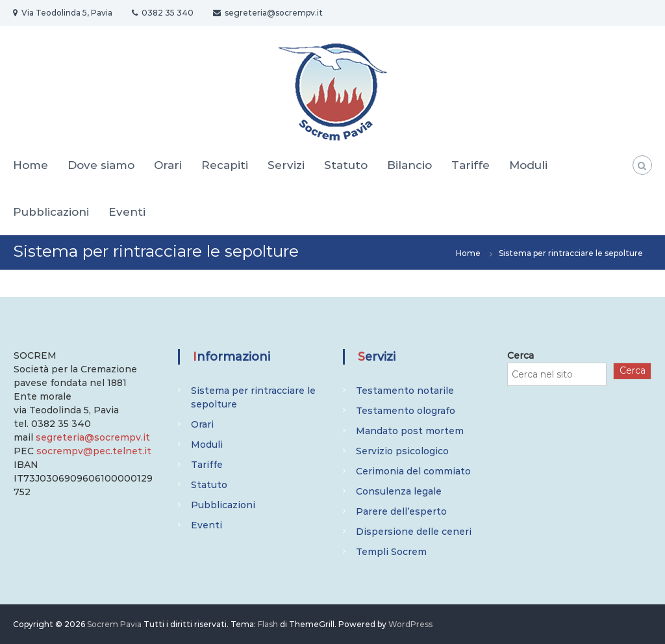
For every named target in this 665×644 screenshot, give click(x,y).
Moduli (528, 165)
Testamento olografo (406, 411)
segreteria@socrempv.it (93, 437)
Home (31, 165)
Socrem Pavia (114, 624)
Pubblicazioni (51, 212)
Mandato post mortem (410, 431)
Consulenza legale (399, 491)
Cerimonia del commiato (413, 471)
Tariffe (471, 165)
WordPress (410, 624)
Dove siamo (101, 165)
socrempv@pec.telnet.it (94, 451)
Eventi (127, 212)
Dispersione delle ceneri (414, 532)
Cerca (521, 355)
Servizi (286, 165)
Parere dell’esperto (401, 511)
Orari (168, 165)
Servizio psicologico (402, 451)
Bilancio (409, 165)
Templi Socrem (391, 552)
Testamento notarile (405, 391)
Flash (268, 624)
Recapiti (225, 165)
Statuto (346, 165)
